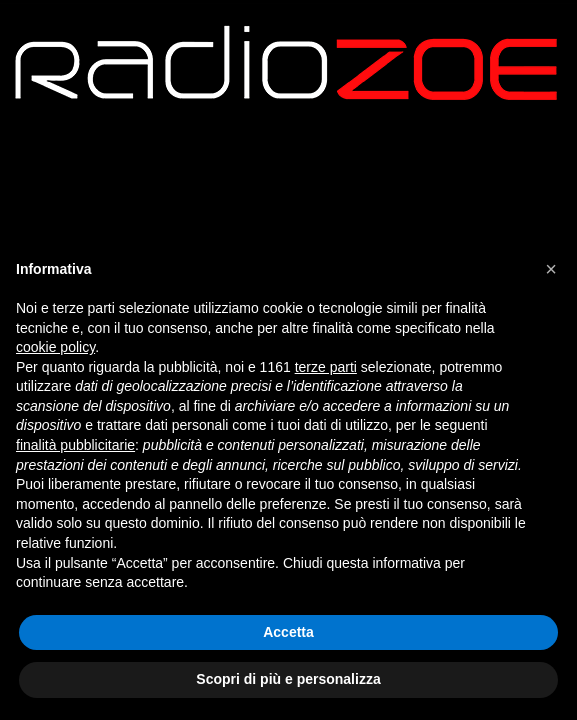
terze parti (326, 367)
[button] (551, 269)
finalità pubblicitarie (75, 445)
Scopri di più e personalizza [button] (288, 679)
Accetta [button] (288, 632)
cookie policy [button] (55, 347)
